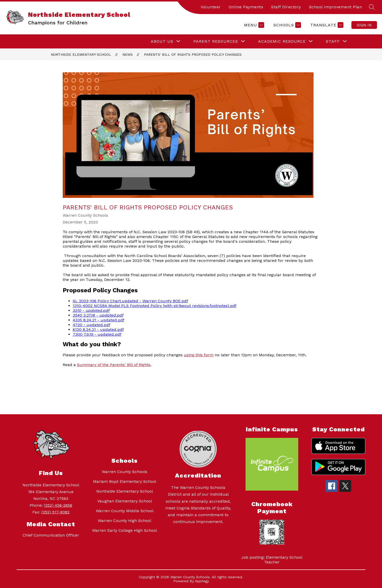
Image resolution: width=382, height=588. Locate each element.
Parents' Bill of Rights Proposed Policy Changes (193, 54)
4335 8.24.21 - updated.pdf (99, 320)
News (128, 54)
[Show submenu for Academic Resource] (282, 41)
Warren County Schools (125, 472)
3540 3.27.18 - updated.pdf (98, 315)
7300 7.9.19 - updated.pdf (97, 334)
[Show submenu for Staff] (333, 41)
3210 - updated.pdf (91, 310)
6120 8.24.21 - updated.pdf (98, 330)
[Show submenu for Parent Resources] (216, 41)
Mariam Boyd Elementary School (125, 481)
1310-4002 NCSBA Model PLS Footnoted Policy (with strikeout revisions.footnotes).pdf (155, 306)
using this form (199, 355)
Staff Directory (286, 7)
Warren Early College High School (125, 530)
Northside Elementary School (81, 54)
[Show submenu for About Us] (162, 41)
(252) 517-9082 (55, 512)
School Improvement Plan (336, 7)
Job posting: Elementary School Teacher (272, 560)
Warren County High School (125, 521)
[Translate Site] (326, 25)
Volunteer (211, 7)
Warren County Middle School (125, 511)
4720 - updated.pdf (92, 325)
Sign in (364, 25)
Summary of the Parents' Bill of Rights (114, 365)
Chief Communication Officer (51, 535)
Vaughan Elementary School (125, 501)
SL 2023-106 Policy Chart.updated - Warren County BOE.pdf (130, 301)
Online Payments (246, 7)
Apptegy (202, 581)
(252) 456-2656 (58, 505)
